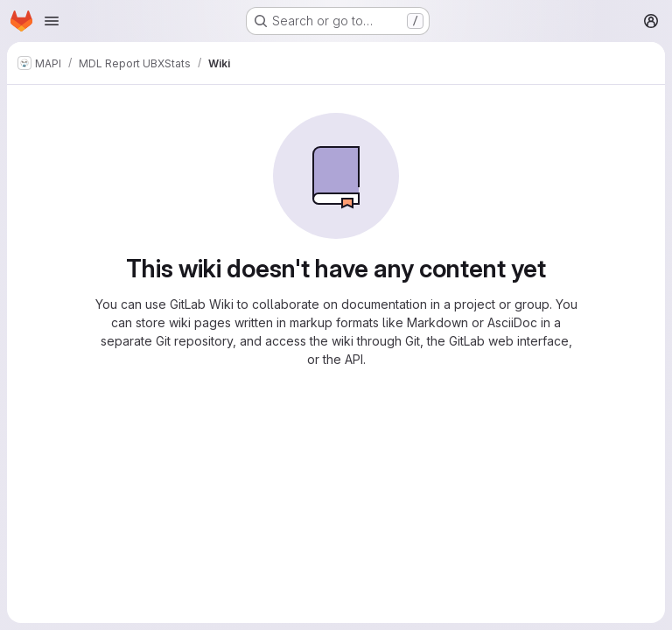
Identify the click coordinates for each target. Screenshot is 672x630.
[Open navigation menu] (52, 21)
